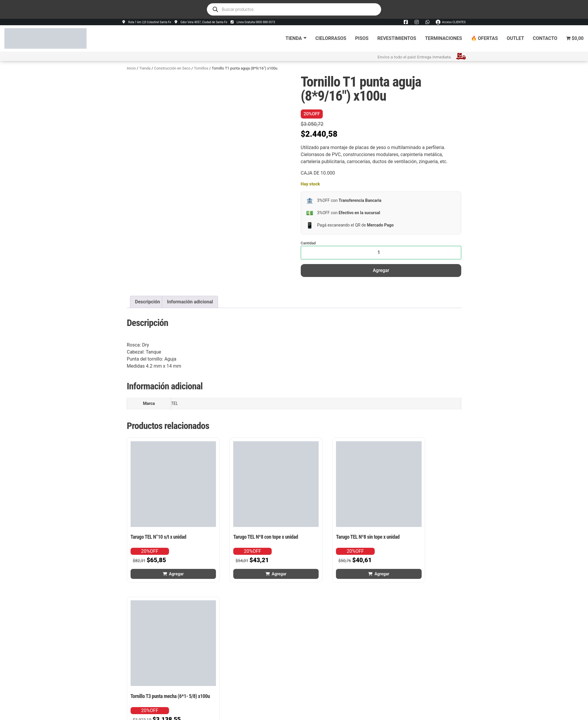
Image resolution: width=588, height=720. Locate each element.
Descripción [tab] (147, 302)
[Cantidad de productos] (381, 253)
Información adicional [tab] (190, 302)
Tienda (296, 38)
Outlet (515, 38)
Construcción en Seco (172, 68)
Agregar (381, 270)
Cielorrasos (331, 38)
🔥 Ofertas (484, 38)
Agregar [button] (167, 555)
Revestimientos (397, 38)
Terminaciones (443, 38)
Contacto (545, 38)
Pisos (362, 38)
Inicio (131, 68)
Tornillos (201, 68)
